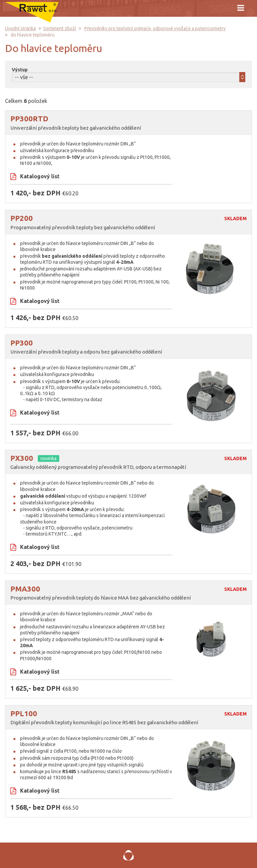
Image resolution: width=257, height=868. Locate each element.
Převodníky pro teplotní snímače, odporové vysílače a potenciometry (155, 28)
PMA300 (25, 589)
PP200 (22, 218)
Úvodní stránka (20, 28)
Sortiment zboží (60, 28)
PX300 (22, 458)
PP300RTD (29, 118)
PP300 (22, 343)
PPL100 (24, 713)
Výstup (20, 70)
